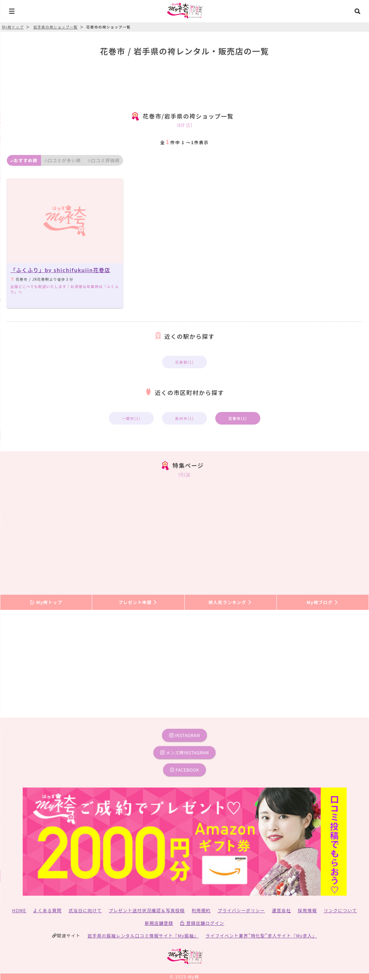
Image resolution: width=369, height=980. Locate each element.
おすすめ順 (24, 160)
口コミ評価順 (104, 160)
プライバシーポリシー (241, 910)
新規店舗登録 (159, 923)
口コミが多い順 (63, 160)
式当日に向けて (85, 910)
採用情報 (307, 910)
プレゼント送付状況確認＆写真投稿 (147, 910)
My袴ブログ (323, 602)
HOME (19, 910)
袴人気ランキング (230, 602)
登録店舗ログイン (202, 923)
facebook (184, 770)
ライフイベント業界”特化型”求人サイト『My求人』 (261, 935)
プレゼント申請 (138, 602)
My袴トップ (46, 602)
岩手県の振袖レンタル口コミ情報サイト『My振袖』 (143, 935)
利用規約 (201, 910)
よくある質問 (47, 910)
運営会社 (281, 910)
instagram (185, 735)
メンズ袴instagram (185, 752)
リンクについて (340, 910)
